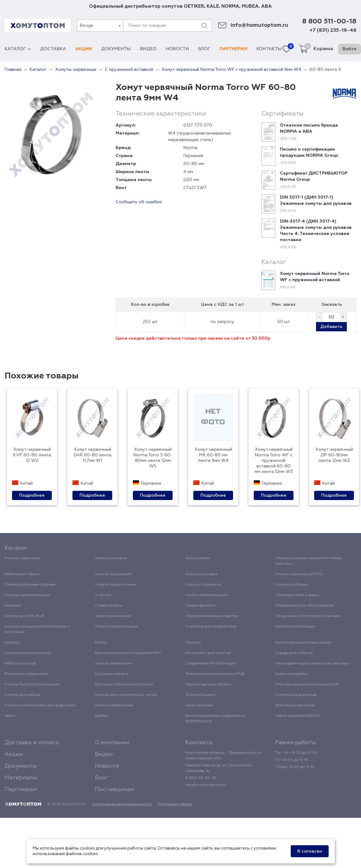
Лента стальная (199, 705)
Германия (193, 156)
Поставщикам (115, 789)
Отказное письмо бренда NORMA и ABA (309, 128)
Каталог (18, 49)
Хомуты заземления (113, 664)
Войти (349, 49)
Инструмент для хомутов (208, 653)
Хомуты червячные (22, 558)
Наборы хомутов (20, 664)
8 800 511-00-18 (329, 22)
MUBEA (250, 6)
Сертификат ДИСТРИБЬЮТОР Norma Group (314, 176)
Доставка (53, 49)
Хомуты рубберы (291, 585)
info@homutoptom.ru (259, 25)
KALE (213, 6)
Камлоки (13, 606)
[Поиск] (204, 26)
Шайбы (102, 716)
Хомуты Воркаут (201, 695)
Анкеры (12, 643)
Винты (101, 643)
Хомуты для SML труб (25, 616)
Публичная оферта (175, 804)
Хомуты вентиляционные (28, 653)
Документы (116, 49)
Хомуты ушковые (201, 574)
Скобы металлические (206, 595)
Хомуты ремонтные (113, 616)
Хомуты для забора (23, 695)
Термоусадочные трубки (208, 684)
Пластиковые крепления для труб (307, 684)
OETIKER (194, 6)
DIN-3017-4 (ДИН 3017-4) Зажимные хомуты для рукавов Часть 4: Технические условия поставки (316, 231)
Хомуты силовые (111, 558)
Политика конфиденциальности (122, 804)
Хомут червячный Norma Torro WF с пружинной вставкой (315, 277)
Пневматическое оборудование (305, 606)
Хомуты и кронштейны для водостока (40, 705)
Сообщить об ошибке (139, 202)
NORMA (230, 6)
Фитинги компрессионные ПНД (215, 674)
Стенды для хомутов (294, 653)
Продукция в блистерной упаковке (308, 616)
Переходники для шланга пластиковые (312, 664)
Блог (204, 49)
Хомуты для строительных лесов (126, 695)
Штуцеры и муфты (112, 674)
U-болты (103, 595)
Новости (177, 49)
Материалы (21, 778)
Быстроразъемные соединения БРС (128, 653)
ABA (267, 6)
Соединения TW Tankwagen (211, 664)
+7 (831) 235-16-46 (333, 30)
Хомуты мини (198, 558)
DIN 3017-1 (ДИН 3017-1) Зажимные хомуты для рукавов (316, 200)
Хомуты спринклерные (116, 627)
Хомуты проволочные (115, 585)
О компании (112, 743)
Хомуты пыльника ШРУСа (299, 574)
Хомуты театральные (114, 705)
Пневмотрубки (109, 606)
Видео (148, 49)
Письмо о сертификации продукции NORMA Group (309, 152)
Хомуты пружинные (113, 574)
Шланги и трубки (291, 674)
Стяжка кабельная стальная (30, 585)
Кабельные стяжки (22, 574)
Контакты (269, 49)
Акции (84, 49)
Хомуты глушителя (203, 585)
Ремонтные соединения (27, 674)
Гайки (10, 716)
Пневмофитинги (200, 606)
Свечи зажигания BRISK (297, 716)
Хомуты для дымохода (296, 695)
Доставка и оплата (32, 743)
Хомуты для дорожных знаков (303, 643)
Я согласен (310, 851)
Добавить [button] (331, 327)
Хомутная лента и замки (297, 595)
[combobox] (100, 26)
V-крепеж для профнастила (211, 627)
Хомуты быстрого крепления (32, 684)
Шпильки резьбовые (295, 627)
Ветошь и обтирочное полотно (124, 684)
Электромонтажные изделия (212, 616)
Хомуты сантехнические (27, 595)
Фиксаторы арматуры (295, 705)
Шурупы (193, 643)
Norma (190, 148)
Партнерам (233, 49)
